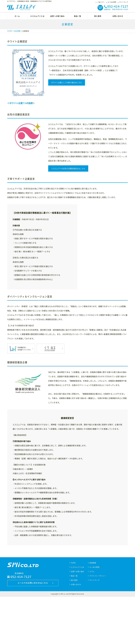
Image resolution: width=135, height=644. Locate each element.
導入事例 (98, 16)
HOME (10, 31)
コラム (92, 619)
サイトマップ (124, 2)
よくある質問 (112, 2)
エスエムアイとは (37, 16)
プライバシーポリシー (98, 623)
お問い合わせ (118, 16)
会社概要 (17, 31)
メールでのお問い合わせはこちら (33, 630)
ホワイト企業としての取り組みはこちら (67, 82)
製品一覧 (78, 16)
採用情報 (93, 610)
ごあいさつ (101, 2)
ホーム (17, 16)
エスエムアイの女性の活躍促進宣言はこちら (68, 216)
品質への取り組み (57, 16)
